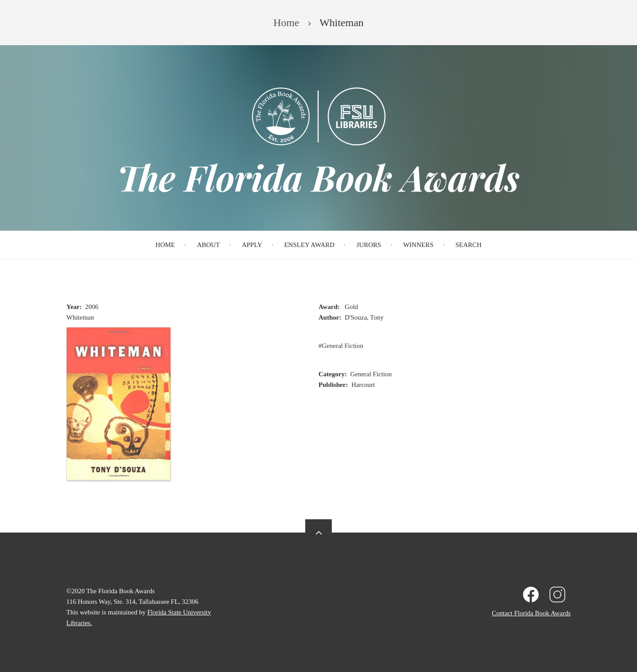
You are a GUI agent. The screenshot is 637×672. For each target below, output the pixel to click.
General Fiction (343, 346)
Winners (418, 245)
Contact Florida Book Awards (531, 613)
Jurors (369, 245)
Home (165, 245)
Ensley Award (309, 245)
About (208, 245)
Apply (252, 245)
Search (469, 245)
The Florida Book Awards (318, 177)
